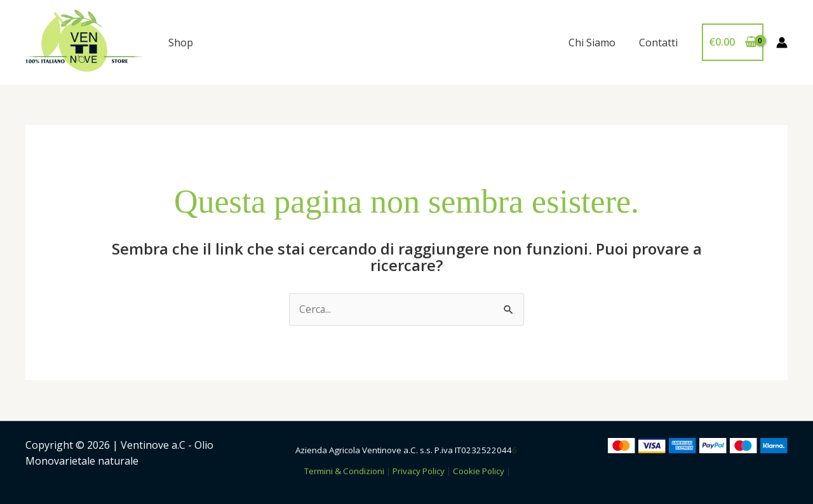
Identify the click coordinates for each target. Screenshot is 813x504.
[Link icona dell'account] (782, 43)
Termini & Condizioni (344, 471)
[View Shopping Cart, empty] (733, 43)
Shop (181, 43)
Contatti (660, 43)
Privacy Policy (419, 471)
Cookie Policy (479, 471)
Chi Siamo (596, 43)
